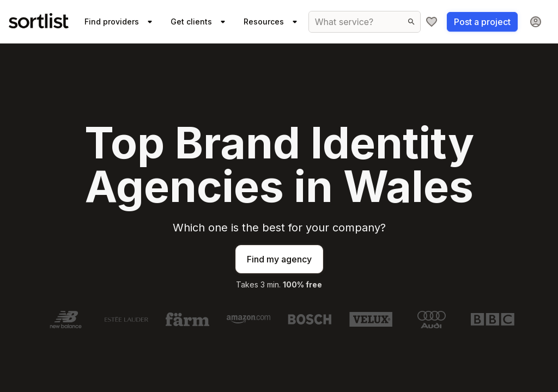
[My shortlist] (432, 22)
